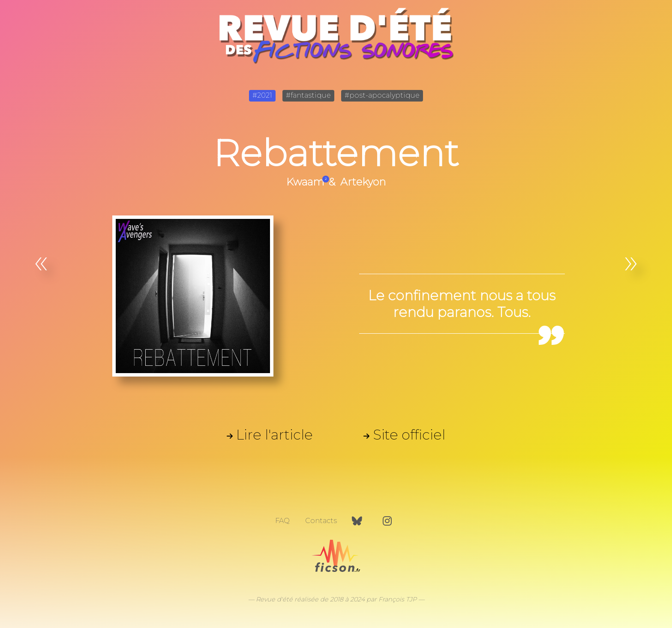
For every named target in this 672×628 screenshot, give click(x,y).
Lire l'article (274, 435)
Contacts (321, 521)
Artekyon (363, 182)
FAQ (282, 521)
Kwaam (305, 182)
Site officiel (409, 435)
